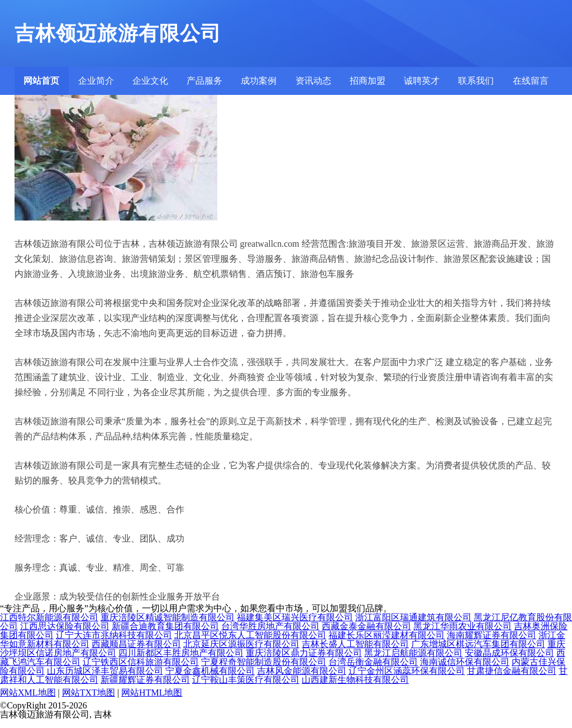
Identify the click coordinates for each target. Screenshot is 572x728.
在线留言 (531, 81)
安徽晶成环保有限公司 (509, 653)
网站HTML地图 (152, 693)
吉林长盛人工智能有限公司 (355, 644)
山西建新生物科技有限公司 (355, 680)
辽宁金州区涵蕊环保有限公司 (407, 671)
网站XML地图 (28, 693)
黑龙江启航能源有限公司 (413, 653)
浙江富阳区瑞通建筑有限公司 (413, 617)
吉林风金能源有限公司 (302, 671)
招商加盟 (368, 81)
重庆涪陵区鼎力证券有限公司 (304, 653)
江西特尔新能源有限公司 (49, 617)
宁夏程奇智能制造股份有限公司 (264, 662)
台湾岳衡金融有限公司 (373, 662)
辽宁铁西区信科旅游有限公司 (141, 662)
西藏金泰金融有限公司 (366, 626)
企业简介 (96, 81)
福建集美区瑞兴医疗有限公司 (295, 617)
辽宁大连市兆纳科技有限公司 (114, 635)
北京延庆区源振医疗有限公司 (241, 644)
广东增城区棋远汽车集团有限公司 (478, 644)
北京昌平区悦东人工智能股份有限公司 (250, 635)
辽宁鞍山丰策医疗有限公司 (246, 680)
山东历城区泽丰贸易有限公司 (105, 671)
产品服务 (204, 81)
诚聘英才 (422, 81)
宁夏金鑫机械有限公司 (210, 671)
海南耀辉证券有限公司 (492, 635)
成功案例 (259, 81)
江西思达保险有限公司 (65, 626)
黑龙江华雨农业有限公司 (463, 626)
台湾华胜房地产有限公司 (270, 626)
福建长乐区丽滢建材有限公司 (387, 635)
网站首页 (41, 81)
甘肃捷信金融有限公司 (512, 671)
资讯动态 (313, 81)
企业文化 (150, 81)
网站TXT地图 (89, 693)
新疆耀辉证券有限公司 (145, 680)
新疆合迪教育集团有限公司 (165, 626)
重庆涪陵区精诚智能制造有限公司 (168, 617)
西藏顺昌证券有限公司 (136, 644)
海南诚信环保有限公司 (465, 662)
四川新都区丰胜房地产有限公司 (181, 653)
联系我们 (476, 81)
